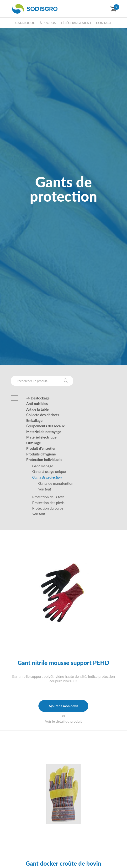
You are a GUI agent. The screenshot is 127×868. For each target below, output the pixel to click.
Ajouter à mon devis (63, 706)
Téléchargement (76, 23)
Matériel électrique (41, 437)
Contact (104, 23)
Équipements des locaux (45, 426)
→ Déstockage (38, 398)
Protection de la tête (48, 497)
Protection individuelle (44, 460)
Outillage (34, 443)
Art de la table (37, 409)
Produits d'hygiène (41, 454)
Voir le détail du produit (63, 721)
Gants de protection (47, 477)
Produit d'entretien (41, 448)
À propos (48, 23)
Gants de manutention (56, 483)
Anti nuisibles (37, 403)
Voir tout (45, 489)
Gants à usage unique (49, 471)
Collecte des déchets (43, 415)
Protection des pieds (48, 503)
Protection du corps (48, 508)
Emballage (34, 420)
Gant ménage (43, 466)
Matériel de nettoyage (44, 432)
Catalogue (25, 23)
